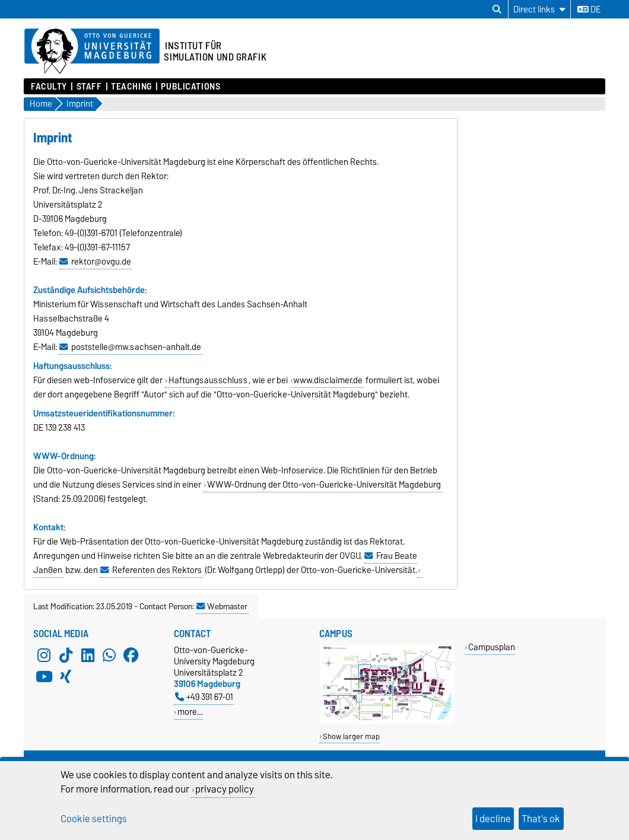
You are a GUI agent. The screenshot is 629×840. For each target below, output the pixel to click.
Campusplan (492, 647)
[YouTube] (44, 676)
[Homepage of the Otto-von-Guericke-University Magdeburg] (92, 52)
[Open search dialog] (497, 9)
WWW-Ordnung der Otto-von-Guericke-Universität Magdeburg (324, 485)
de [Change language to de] (589, 9)
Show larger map (351, 736)
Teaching (131, 87)
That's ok (541, 819)
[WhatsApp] (109, 655)
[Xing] (66, 676)
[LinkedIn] (88, 655)
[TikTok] (66, 655)
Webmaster (222, 606)
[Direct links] (539, 9)
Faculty (49, 87)
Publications (190, 87)
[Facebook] (131, 655)
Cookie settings (94, 819)
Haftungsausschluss (208, 380)
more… (190, 712)
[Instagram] (44, 655)
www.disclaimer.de (328, 380)
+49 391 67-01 (204, 697)
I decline (493, 819)
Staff (89, 87)
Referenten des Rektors (157, 570)
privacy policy (225, 789)
